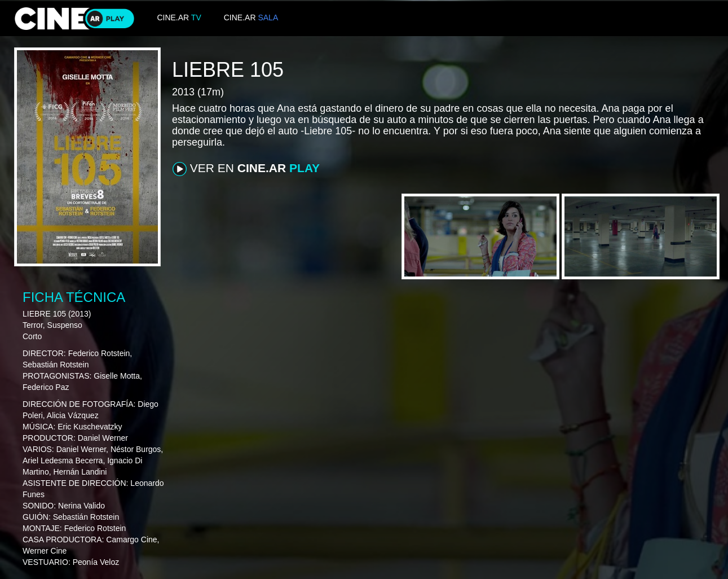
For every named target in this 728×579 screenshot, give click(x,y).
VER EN (246, 169)
